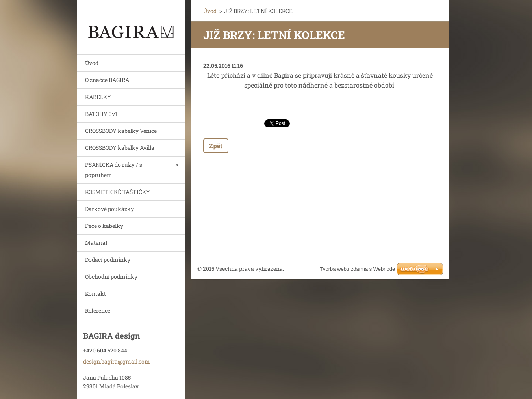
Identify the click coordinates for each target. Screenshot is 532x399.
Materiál (96, 243)
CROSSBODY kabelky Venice (121, 131)
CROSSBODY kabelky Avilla (120, 148)
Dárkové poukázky (109, 209)
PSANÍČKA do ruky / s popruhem (114, 170)
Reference (98, 310)
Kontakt (95, 294)
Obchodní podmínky (111, 277)
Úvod (92, 63)
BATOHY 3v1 (101, 114)
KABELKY (98, 97)
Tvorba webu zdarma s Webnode (357, 269)
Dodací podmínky (108, 260)
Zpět (216, 146)
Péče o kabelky (104, 226)
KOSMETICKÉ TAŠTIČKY (118, 192)
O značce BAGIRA (107, 80)
